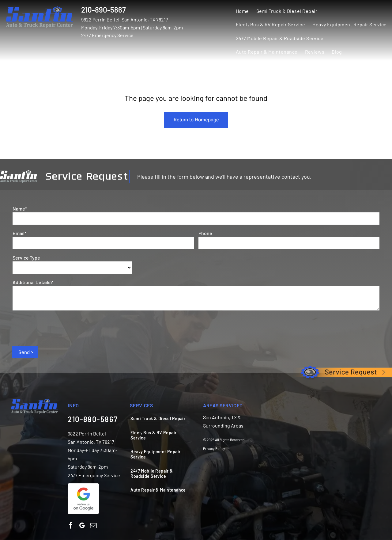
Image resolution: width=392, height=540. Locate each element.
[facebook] (70, 526)
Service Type (26, 258)
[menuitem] (242, 11)
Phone (205, 233)
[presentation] (59, 328)
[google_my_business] (82, 526)
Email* (19, 233)
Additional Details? (33, 282)
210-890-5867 (104, 10)
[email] (93, 526)
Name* (20, 209)
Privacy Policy (214, 448)
